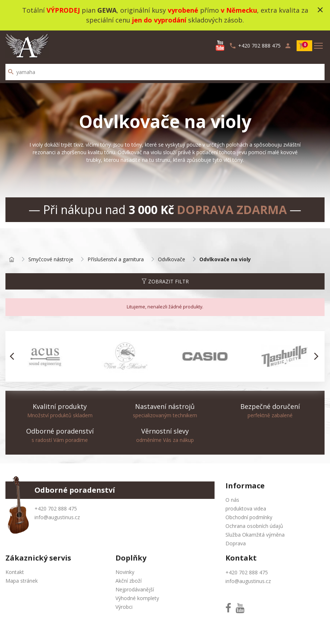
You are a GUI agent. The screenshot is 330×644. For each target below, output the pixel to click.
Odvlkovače (172, 260)
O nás (232, 500)
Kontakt (15, 572)
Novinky (125, 572)
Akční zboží (129, 581)
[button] (14, 356)
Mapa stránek (22, 581)
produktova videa (246, 508)
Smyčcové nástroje (51, 260)
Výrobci (124, 607)
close (320, 10)
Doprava (236, 543)
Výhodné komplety (137, 598)
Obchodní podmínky (249, 517)
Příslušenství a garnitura (116, 260)
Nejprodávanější (135, 589)
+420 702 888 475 (56, 508)
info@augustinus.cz (57, 517)
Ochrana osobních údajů (254, 526)
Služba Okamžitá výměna (255, 535)
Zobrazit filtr (165, 281)
